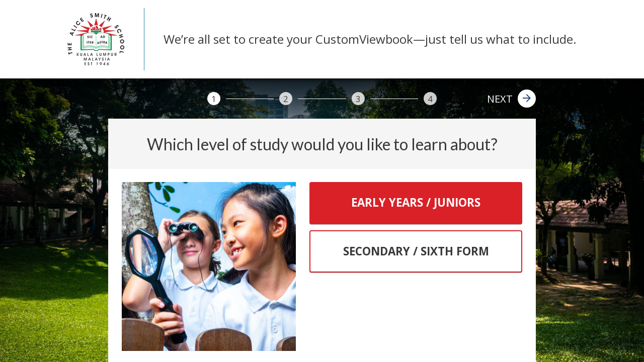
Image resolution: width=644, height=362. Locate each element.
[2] (286, 99)
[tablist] (416, 228)
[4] (430, 99)
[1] (214, 99)
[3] (358, 99)
